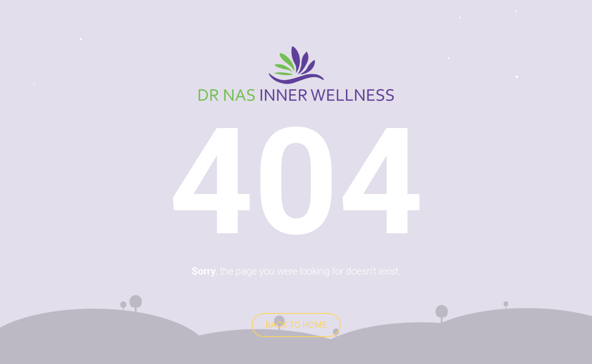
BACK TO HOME (296, 325)
